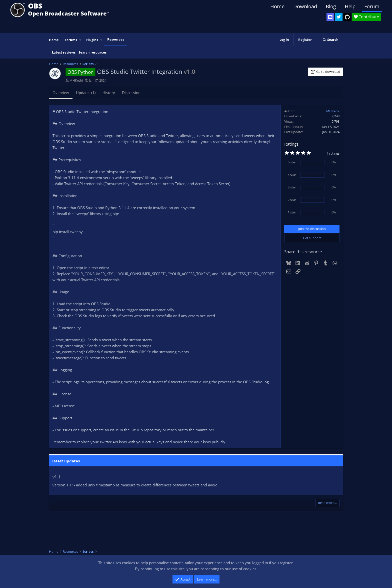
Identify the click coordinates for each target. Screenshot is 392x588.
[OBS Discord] (330, 17)
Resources (116, 39)
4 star (292, 175)
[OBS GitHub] (347, 17)
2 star (292, 200)
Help (350, 6)
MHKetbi (76, 80)
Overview (61, 93)
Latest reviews (64, 52)
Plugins (92, 40)
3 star (292, 187)
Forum (372, 6)
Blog (331, 6)
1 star (292, 212)
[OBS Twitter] (339, 17)
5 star (292, 162)
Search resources (92, 52)
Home (277, 6)
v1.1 (56, 477)
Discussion (131, 93)
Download (305, 6)
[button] (80, 40)
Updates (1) (86, 93)
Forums (71, 40)
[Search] (330, 40)
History (109, 93)
